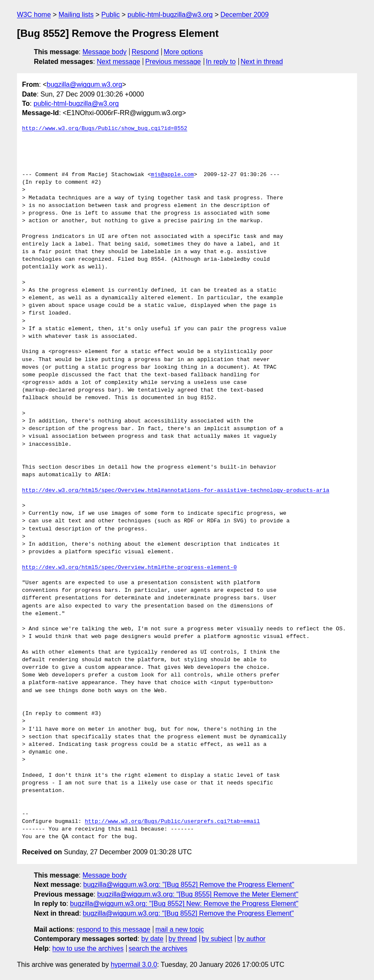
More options (184, 52)
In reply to (221, 62)
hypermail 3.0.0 (134, 965)
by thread (183, 939)
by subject (217, 939)
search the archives (158, 948)
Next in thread (262, 62)
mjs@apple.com (172, 175)
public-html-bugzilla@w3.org (170, 15)
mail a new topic (180, 929)
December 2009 (245, 15)
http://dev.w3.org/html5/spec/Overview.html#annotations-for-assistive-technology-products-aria (176, 491)
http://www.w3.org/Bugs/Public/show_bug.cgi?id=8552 (105, 129)
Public (111, 15)
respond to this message (113, 929)
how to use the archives (88, 948)
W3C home (34, 15)
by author (251, 939)
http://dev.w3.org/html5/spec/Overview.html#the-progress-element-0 (129, 568)
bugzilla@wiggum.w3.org (84, 84)
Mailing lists (76, 15)
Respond (145, 52)
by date (152, 939)
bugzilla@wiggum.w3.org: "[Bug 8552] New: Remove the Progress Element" (184, 904)
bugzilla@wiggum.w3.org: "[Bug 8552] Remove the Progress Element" (189, 885)
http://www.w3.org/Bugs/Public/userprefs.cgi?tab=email (172, 822)
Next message (119, 62)
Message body (105, 52)
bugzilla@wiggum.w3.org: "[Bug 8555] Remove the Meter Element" (198, 894)
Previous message (173, 62)
